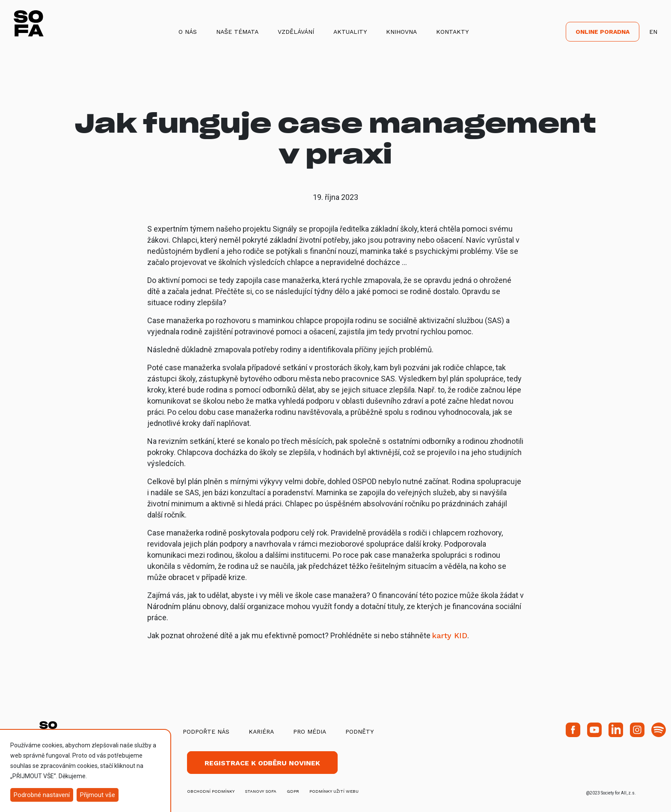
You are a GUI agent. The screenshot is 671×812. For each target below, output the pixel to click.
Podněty (359, 732)
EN (653, 32)
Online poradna (603, 32)
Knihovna (401, 32)
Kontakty (452, 32)
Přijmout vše (98, 795)
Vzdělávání (296, 32)
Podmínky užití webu (334, 791)
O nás (188, 32)
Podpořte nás (206, 732)
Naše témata (237, 32)
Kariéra (261, 732)
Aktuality (350, 32)
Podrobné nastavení (42, 795)
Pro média (310, 732)
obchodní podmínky (211, 791)
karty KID (450, 635)
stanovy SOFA (261, 791)
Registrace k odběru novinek (262, 763)
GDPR (293, 791)
